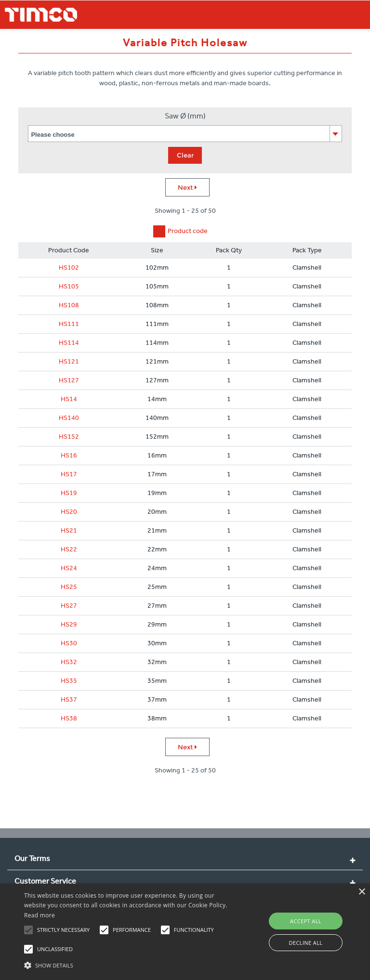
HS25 (69, 587)
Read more (40, 915)
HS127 (69, 380)
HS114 (69, 343)
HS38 (69, 718)
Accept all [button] (306, 921)
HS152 (69, 437)
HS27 (69, 606)
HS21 (69, 530)
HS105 (69, 286)
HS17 (69, 474)
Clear (185, 155)
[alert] (185, 932)
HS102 (69, 268)
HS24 (69, 568)
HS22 (69, 549)
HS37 (69, 699)
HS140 (69, 418)
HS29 (69, 624)
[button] (129, 964)
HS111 (69, 324)
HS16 (69, 455)
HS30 (69, 643)
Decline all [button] (306, 943)
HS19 (69, 493)
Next (187, 187)
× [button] (362, 892)
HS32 (69, 662)
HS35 (69, 681)
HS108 (69, 305)
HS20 (69, 512)
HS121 (69, 361)
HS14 (69, 399)
